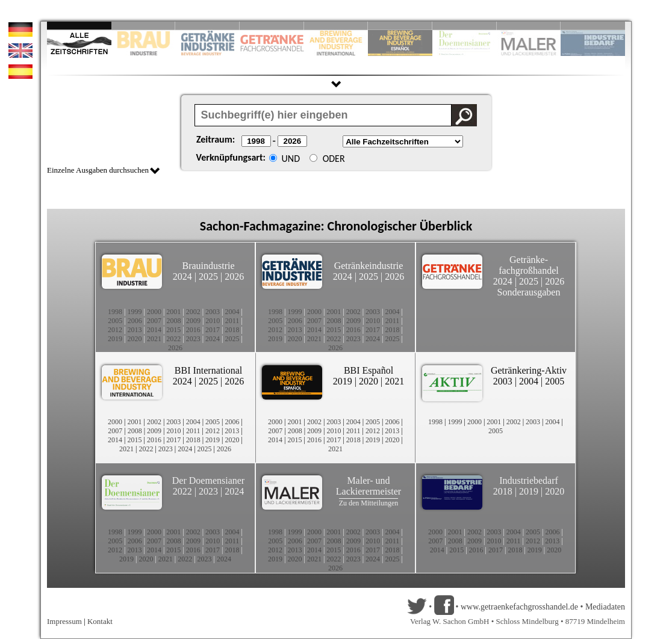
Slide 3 (207, 26)
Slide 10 (593, 26)
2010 (213, 321)
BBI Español (369, 370)
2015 (173, 330)
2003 (213, 312)
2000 (154, 312)
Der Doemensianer (208, 480)
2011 (232, 321)
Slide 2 (144, 26)
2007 (154, 321)
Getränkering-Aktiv (529, 370)
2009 (193, 321)
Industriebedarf (529, 480)
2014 (154, 330)
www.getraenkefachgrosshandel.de (519, 607)
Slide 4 (272, 26)
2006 (135, 321)
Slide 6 (400, 26)
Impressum (64, 621)
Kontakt (100, 621)
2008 (174, 321)
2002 (193, 312)
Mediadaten (605, 607)
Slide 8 (465, 26)
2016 (193, 330)
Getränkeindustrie (369, 266)
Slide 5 (336, 26)
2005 (115, 321)
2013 (134, 330)
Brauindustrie (208, 266)
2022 (173, 339)
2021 (154, 339)
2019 (115, 339)
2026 (234, 276)
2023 (193, 339)
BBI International (208, 370)
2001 (173, 312)
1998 (115, 312)
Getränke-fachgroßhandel (529, 265)
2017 (213, 330)
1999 (134, 312)
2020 (134, 339)
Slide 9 (529, 26)
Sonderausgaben (529, 292)
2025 (208, 276)
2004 (232, 312)
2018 (232, 330)
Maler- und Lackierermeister (369, 486)
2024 (182, 276)
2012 (115, 330)
